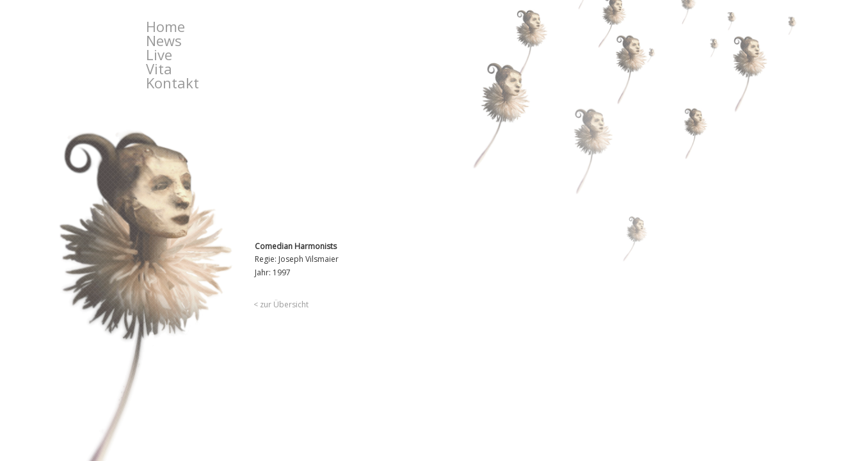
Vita (159, 69)
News (164, 40)
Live (159, 54)
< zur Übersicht (281, 304)
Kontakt (173, 83)
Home (165, 26)
